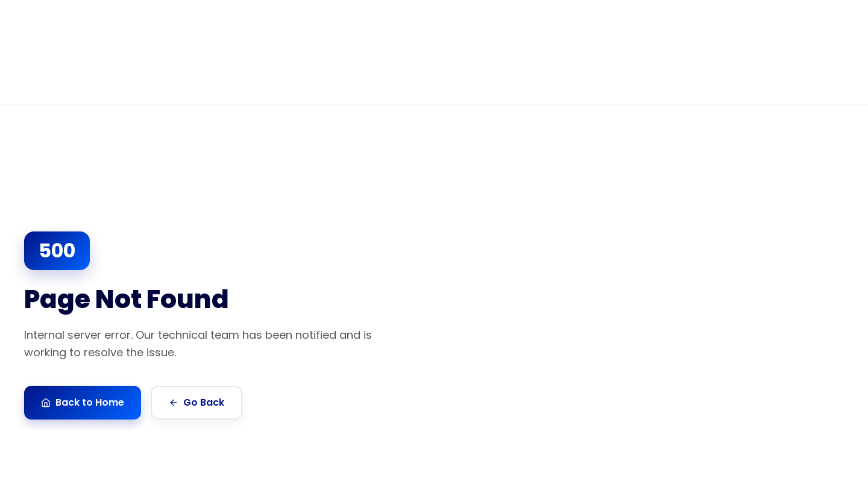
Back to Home (83, 402)
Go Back (197, 402)
